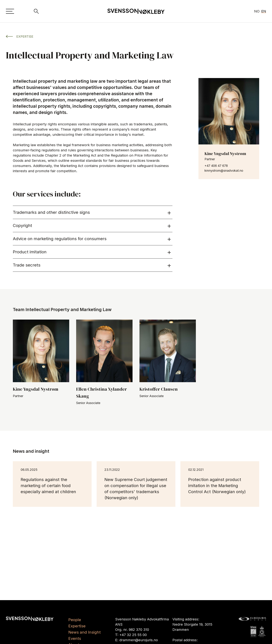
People (75, 620)
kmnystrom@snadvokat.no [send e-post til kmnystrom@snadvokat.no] (224, 171)
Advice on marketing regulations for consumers (92, 239)
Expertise (77, 626)
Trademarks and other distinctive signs (92, 212)
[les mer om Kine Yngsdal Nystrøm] (229, 111)
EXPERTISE (20, 37)
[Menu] (10, 11)
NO (256, 11)
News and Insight (84, 632)
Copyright (92, 226)
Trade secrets (92, 265)
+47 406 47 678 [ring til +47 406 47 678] (216, 166)
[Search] (36, 11)
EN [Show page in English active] (264, 11)
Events (75, 638)
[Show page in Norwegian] (256, 11)
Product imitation (92, 252)
